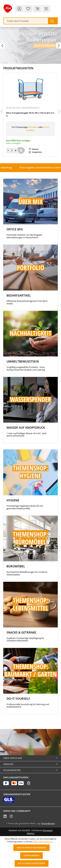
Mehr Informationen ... (44, 842)
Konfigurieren (31, 855)
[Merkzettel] (28, 9)
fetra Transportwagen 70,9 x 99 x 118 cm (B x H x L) (30, 114)
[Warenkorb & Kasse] (37, 9)
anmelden (33, 127)
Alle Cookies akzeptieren (32, 863)
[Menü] (46, 9)
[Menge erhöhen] (16, 150)
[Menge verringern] (8, 150)
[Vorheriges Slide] (2, 45)
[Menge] (12, 150)
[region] (30, 112)
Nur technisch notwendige (31, 848)
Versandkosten (48, 823)
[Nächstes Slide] (59, 45)
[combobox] (26, 21)
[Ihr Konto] (19, 9)
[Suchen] (53, 21)
